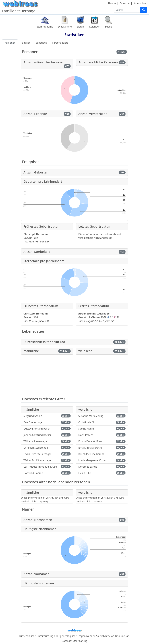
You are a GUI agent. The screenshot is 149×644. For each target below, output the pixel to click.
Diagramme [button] (65, 27)
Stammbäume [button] (45, 27)
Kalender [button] (94, 27)
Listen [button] (80, 27)
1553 (31, 242)
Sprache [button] (125, 3)
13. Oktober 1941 (97, 317)
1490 (35, 238)
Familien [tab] (26, 43)
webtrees (74, 630)
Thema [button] (112, 3)
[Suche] (144, 10)
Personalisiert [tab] (60, 43)
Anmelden (140, 3)
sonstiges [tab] (41, 43)
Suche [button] (109, 27)
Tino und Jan (122, 636)
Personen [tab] (10, 43)
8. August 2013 (92, 321)
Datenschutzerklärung (74, 641)
